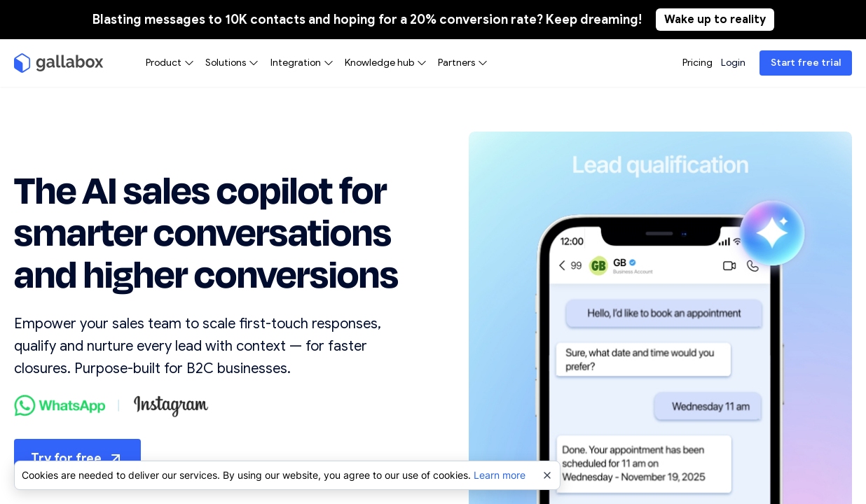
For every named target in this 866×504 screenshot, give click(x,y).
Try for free (77, 458)
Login (733, 63)
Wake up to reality (715, 20)
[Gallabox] (59, 63)
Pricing (697, 63)
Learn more (500, 475)
